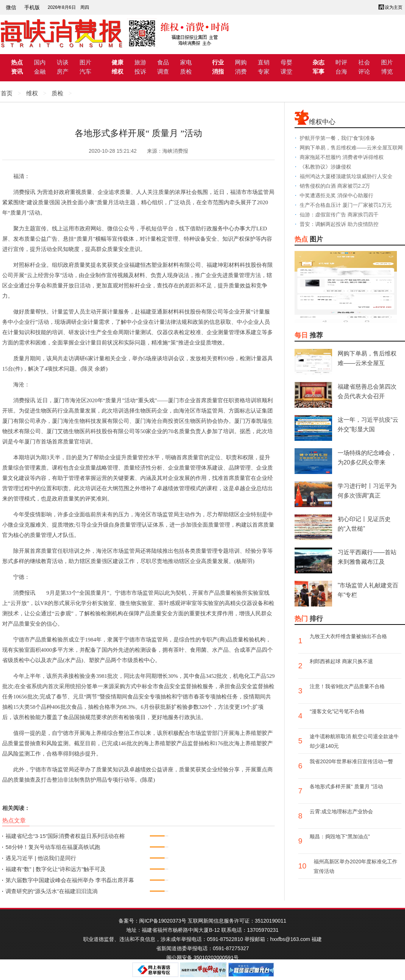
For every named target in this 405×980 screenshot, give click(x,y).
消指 (218, 72)
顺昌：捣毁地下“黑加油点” (340, 836)
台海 (341, 72)
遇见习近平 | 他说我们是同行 (41, 858)
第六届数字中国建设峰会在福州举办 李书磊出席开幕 (70, 880)
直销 (264, 62)
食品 (163, 62)
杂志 (318, 62)
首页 (7, 93)
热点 (17, 62)
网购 (241, 62)
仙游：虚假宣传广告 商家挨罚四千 (339, 215)
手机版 (32, 7)
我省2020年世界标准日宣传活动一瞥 (351, 761)
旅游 (140, 62)
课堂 (286, 72)
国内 (40, 62)
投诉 (140, 72)
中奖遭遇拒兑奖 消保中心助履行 (337, 195)
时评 (341, 62)
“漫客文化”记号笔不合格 (337, 711)
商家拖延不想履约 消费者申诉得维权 (342, 157)
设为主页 (394, 7)
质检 (186, 72)
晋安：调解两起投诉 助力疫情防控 (339, 224)
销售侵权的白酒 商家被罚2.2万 (335, 186)
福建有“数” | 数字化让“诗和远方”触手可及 (56, 869)
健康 (117, 62)
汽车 (85, 72)
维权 (117, 72)
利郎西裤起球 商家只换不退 (341, 661)
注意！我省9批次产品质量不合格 (347, 686)
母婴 (286, 62)
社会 (364, 62)
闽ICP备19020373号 (163, 921)
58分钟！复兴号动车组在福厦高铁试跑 (53, 847)
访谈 (63, 62)
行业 (218, 62)
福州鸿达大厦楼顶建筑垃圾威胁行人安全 (346, 176)
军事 (318, 72)
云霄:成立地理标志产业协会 (341, 811)
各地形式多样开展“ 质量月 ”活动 (346, 786)
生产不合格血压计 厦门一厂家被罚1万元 (346, 205)
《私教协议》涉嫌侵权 (325, 167)
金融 (40, 72)
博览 (387, 72)
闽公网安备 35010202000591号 (203, 958)
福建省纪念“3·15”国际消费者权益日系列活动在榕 (65, 836)
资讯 (17, 72)
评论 (364, 72)
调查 (163, 72)
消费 (241, 72)
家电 (186, 62)
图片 (85, 62)
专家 (264, 72)
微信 (11, 7)
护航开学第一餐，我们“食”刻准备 (337, 138)
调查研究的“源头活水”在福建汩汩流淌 (52, 891)
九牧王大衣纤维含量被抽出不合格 (348, 636)
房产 (63, 72)
